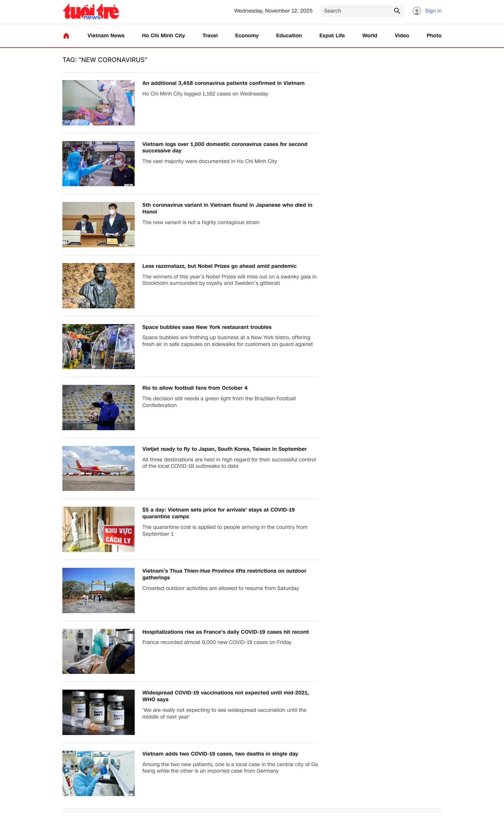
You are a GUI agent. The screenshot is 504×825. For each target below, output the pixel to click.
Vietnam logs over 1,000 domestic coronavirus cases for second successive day (225, 148)
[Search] (363, 11)
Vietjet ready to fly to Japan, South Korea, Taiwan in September (225, 449)
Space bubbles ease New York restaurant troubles (207, 327)
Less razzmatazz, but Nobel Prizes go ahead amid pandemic (220, 266)
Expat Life (332, 36)
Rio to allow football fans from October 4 (195, 388)
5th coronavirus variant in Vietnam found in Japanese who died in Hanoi (227, 209)
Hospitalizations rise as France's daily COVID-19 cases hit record (226, 632)
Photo (434, 36)
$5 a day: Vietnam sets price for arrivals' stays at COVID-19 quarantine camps (219, 513)
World (370, 36)
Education (289, 36)
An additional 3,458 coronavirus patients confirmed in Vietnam (224, 83)
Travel (210, 36)
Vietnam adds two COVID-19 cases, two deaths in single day (220, 754)
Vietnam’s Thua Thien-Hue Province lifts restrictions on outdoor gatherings (224, 575)
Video (402, 36)
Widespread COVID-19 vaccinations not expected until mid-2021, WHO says (226, 696)
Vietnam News (106, 36)
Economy (247, 36)
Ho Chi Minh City (164, 36)
